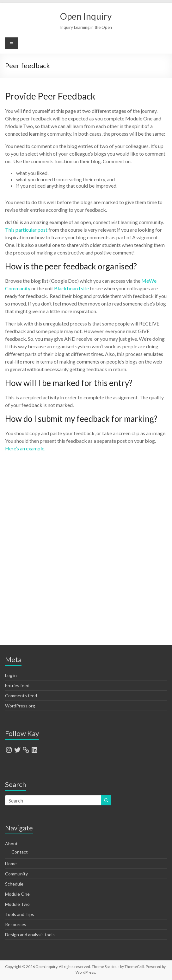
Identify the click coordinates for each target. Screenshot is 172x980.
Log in (11, 675)
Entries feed (17, 685)
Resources (16, 924)
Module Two (17, 904)
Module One (17, 894)
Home (11, 864)
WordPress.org (20, 706)
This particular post (26, 230)
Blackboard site (71, 288)
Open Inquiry (86, 16)
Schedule (14, 884)
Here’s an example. (25, 448)
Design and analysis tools (30, 935)
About (11, 844)
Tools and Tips (20, 914)
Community (16, 874)
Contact (20, 852)
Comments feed (21, 696)
